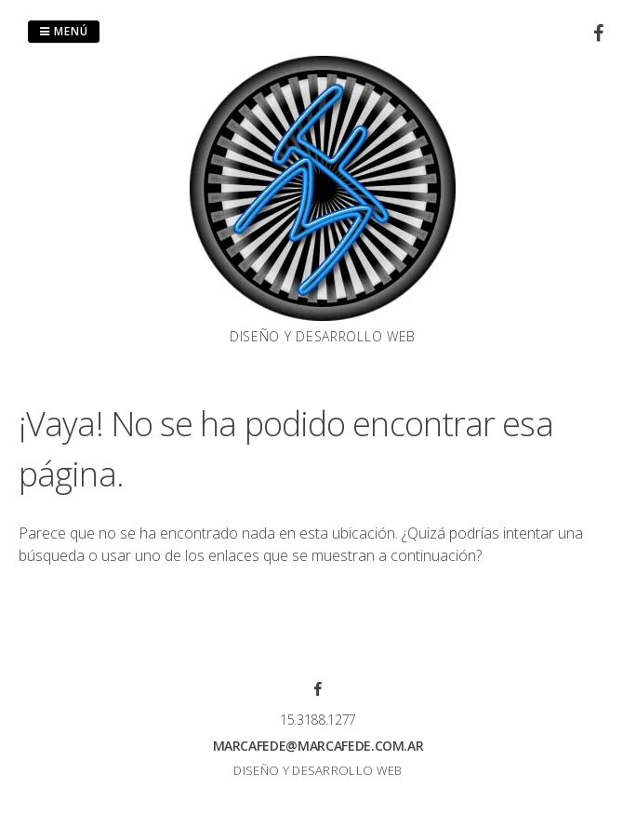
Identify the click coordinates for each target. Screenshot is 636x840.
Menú (64, 31)
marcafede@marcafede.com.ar (318, 746)
